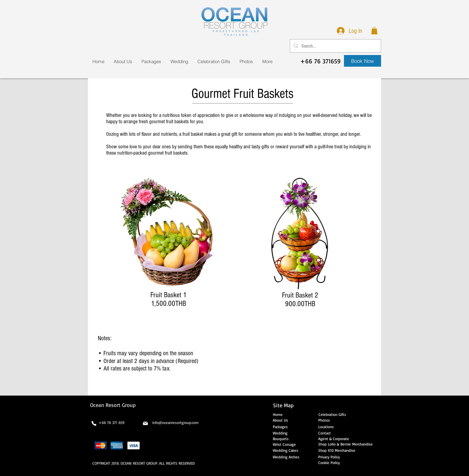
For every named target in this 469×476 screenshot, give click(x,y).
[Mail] (145, 423)
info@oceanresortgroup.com (175, 422)
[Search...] (335, 46)
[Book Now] (363, 61)
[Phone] (94, 423)
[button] (374, 31)
